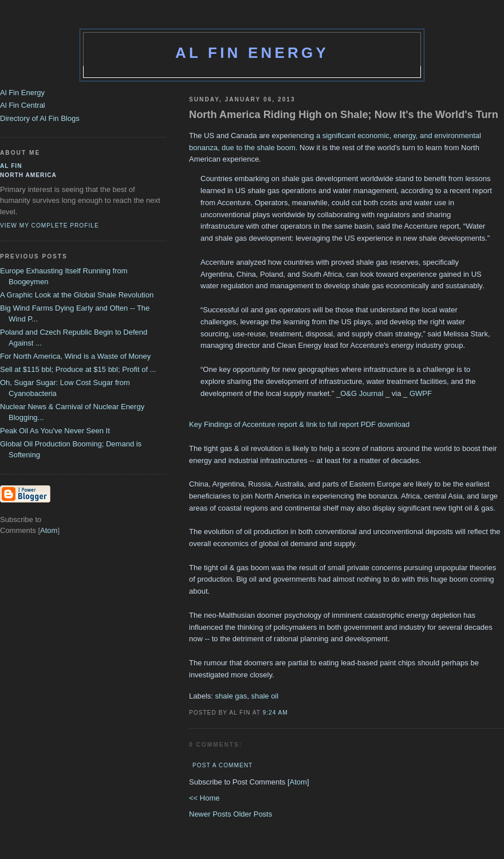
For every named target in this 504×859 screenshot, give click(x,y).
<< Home (204, 798)
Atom (298, 782)
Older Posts (253, 814)
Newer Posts (211, 814)
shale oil (265, 696)
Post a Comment (223, 765)
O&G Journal (362, 393)
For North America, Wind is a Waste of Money (75, 356)
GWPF (421, 393)
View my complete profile (50, 225)
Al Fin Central (23, 105)
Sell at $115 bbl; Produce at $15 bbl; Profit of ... (78, 369)
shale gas (231, 696)
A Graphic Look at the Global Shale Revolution (77, 295)
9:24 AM (275, 713)
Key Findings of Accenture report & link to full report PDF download (299, 424)
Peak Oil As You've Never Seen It (55, 431)
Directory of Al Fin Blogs (40, 118)
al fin (11, 166)
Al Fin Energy (252, 53)
